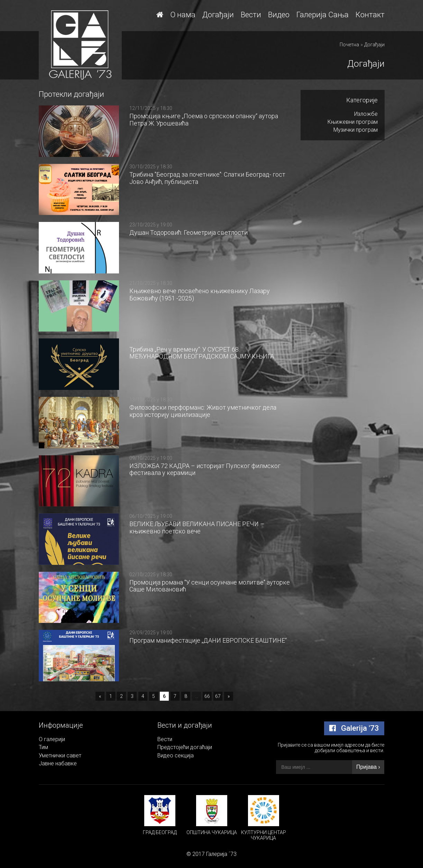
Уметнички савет (60, 755)
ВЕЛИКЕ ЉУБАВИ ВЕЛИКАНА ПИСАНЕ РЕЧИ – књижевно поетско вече (197, 528)
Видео (279, 15)
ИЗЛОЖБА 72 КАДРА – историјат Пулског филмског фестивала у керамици (205, 469)
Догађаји (218, 15)
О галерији (52, 739)
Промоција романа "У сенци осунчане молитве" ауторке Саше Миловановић (210, 586)
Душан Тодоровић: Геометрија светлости (188, 232)
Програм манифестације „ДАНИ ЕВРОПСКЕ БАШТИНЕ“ (208, 640)
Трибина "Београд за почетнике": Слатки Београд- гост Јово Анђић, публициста (207, 178)
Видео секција (176, 755)
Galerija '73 (354, 728)
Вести (251, 15)
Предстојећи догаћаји (185, 747)
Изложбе (366, 114)
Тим (43, 747)
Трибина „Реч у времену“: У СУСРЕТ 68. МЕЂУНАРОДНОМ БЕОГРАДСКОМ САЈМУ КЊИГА (202, 353)
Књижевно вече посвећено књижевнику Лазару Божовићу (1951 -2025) (200, 295)
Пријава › (368, 767)
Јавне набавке (58, 763)
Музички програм (356, 130)
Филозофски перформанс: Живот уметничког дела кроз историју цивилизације (203, 411)
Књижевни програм (353, 122)
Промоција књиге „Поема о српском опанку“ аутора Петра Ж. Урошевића (204, 120)
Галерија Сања (323, 15)
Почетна (349, 45)
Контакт (370, 15)
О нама (183, 15)
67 (218, 696)
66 (207, 696)
